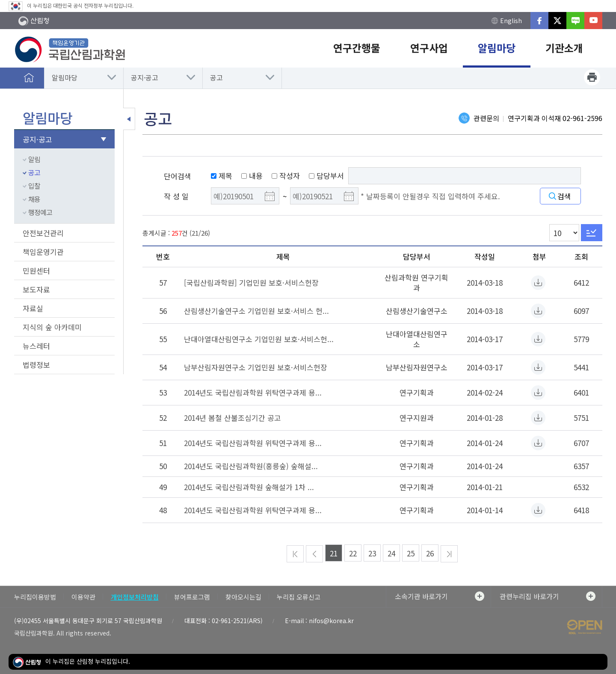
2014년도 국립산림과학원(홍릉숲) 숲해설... (251, 466)
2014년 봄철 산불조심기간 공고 (232, 418)
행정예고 (40, 212)
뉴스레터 (36, 346)
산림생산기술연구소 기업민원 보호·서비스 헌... (256, 311)
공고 (216, 77)
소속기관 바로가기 (440, 596)
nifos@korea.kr (331, 621)
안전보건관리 (43, 233)
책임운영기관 (43, 252)
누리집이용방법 (35, 597)
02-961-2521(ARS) (237, 621)
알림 (34, 159)
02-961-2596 (582, 118)
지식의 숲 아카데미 (52, 327)
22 (353, 553)
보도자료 (36, 289)
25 (411, 553)
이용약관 (83, 597)
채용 (34, 199)
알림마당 (65, 77)
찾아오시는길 (243, 597)
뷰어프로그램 (192, 597)
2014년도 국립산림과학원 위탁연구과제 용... (253, 392)
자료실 (33, 308)
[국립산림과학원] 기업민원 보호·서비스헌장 (251, 282)
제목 (222, 176)
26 (430, 553)
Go (592, 233)
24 (391, 553)
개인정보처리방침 (135, 597)
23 (372, 553)
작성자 (286, 176)
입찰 (34, 186)
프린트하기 (592, 77)
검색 (564, 196)
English (507, 21)
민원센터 (36, 270)
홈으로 (29, 77)
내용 (252, 176)
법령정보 (36, 365)
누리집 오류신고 (299, 597)
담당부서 (326, 176)
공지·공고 (145, 77)
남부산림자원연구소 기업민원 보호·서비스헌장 (256, 367)
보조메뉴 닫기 (129, 119)
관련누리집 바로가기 (548, 596)
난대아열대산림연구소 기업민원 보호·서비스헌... (259, 339)
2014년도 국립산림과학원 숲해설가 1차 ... (249, 487)
